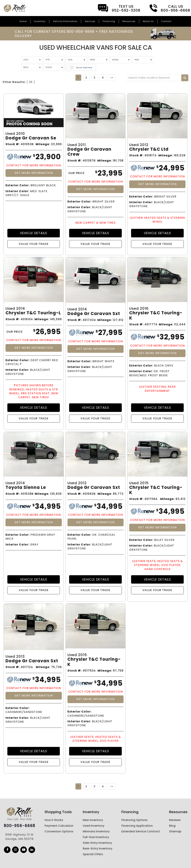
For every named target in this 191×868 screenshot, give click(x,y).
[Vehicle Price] (32, 67)
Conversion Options (59, 831)
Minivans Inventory (96, 831)
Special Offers (93, 854)
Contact (166, 21)
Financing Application (137, 826)
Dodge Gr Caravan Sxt (94, 314)
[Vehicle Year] (76, 60)
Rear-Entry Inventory (98, 848)
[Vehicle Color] (54, 67)
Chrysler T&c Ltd (149, 149)
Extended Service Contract (141, 831)
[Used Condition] (32, 60)
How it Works (54, 820)
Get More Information (34, 173)
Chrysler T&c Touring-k (156, 316)
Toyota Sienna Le (26, 488)
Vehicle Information (65, 21)
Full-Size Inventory (96, 837)
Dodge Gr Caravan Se (31, 138)
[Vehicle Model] (121, 60)
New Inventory (93, 820)
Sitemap (175, 831)
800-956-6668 (19, 826)
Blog (172, 826)
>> (112, 78)
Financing (109, 21)
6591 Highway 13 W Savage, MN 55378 (19, 837)
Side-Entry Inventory (97, 843)
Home (23, 21)
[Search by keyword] (185, 78)
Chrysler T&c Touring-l (33, 313)
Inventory (40, 21)
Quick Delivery (84, 67)
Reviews (175, 820)
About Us (148, 21)
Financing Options (134, 820)
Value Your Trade (34, 244)
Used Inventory (94, 826)
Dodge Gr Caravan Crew (89, 152)
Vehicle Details (34, 233)
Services (90, 21)
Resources (129, 21)
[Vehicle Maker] (99, 60)
